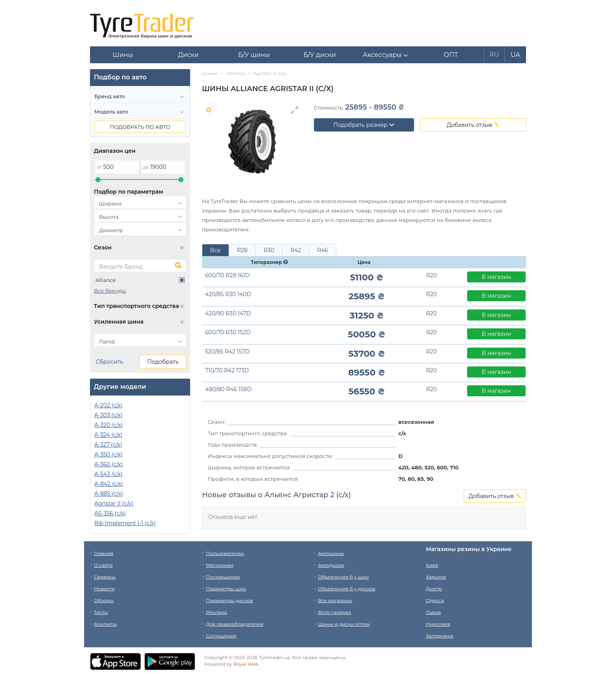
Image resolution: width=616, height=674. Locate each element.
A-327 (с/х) (108, 445)
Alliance (105, 280)
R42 (296, 250)
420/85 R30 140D (228, 294)
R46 (323, 250)
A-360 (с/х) (109, 464)
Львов (433, 612)
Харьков (436, 577)
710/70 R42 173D (227, 370)
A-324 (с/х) (108, 435)
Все (215, 250)
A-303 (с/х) (108, 415)
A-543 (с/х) (108, 474)
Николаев (438, 624)
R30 (269, 250)
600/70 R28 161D (227, 275)
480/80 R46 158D (228, 389)
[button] (385, 55)
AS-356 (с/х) (110, 513)
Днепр (434, 589)
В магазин (496, 277)
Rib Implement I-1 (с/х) (125, 523)
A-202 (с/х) (108, 405)
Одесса (435, 600)
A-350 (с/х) (108, 454)
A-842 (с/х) (109, 484)
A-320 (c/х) (109, 425)
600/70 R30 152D (228, 332)
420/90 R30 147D (228, 313)
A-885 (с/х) (109, 494)
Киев (432, 565)
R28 (242, 250)
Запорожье (440, 636)
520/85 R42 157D (227, 352)
